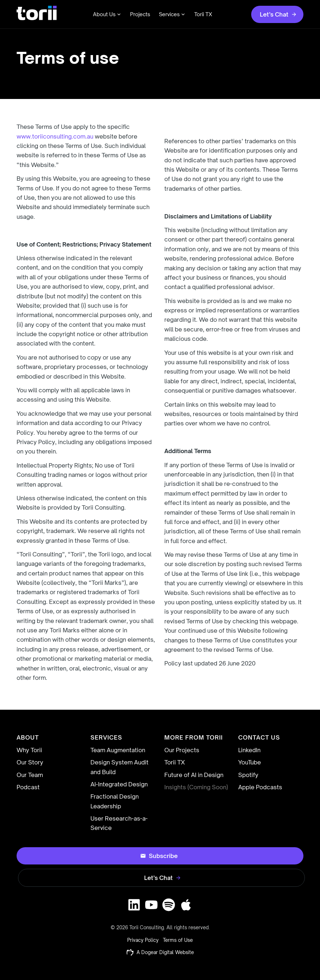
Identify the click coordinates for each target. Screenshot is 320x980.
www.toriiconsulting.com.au (55, 136)
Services (172, 14)
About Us (107, 14)
